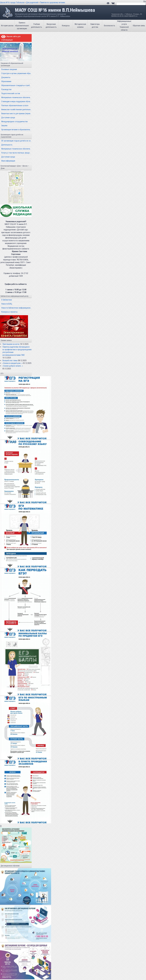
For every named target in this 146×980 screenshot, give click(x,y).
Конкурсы (66, 26)
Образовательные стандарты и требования (16, 85)
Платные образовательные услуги (15, 105)
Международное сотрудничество (14, 122)
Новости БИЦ (7, 304)
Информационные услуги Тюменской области (124, 26)
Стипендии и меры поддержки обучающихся (16, 101)
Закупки (4, 126)
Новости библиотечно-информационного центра (16, 308)
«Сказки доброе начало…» (13, 366)
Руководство (6, 89)
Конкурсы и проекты (9, 312)
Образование (6, 81)
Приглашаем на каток (11, 344)
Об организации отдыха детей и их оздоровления (16, 141)
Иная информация (8, 161)
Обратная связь (139, 26)
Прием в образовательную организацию (22, 26)
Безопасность (110, 26)
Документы (6, 77)
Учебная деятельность (36, 26)
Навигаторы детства (95, 26)
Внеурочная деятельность (51, 26)
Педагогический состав (11, 93)
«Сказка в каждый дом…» (12, 363)
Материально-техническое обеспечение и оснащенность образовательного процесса (16, 97)
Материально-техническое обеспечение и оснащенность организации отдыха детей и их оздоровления (16, 149)
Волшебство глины (10, 360)
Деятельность (7, 145)
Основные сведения (9, 69)
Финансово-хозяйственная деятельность (16, 110)
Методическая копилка (80, 26)
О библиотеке (7, 300)
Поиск (145, 2)
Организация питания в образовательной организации (16, 130)
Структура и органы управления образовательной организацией (16, 73)
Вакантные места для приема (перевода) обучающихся (16, 114)
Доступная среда (8, 118)
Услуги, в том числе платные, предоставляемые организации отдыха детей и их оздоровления (16, 153)
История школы (7, 26)
